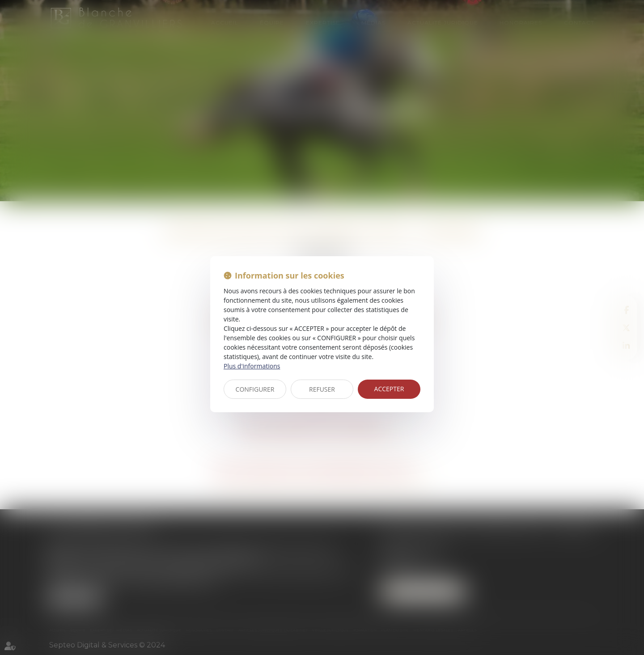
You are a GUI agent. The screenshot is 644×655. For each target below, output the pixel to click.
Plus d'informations (252, 366)
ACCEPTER (389, 389)
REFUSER (322, 389)
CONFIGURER (255, 389)
